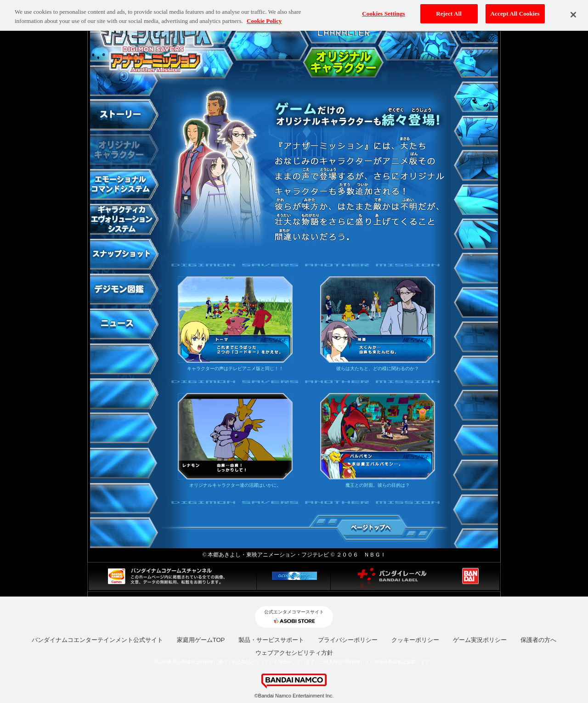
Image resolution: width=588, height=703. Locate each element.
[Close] (573, 10)
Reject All (449, 9)
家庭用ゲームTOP (201, 640)
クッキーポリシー (415, 640)
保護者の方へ (538, 640)
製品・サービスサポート (271, 640)
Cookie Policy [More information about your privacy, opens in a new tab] (264, 17)
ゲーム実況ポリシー (480, 640)
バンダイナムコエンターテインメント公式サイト (97, 640)
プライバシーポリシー (348, 640)
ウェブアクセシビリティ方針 (294, 653)
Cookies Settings (383, 9)
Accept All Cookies (515, 9)
